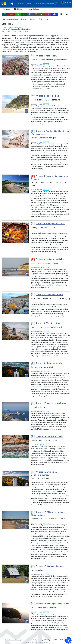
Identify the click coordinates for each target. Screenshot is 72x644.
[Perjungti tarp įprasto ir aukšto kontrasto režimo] (63, 2)
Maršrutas (29, 4)
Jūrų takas (20, 4)
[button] (19, 9)
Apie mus (57, 4)
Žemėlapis (37, 4)
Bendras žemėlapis (11, 19)
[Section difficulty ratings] (33, 56)
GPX (49, 19)
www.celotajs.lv (42, 642)
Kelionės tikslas (47, 4)
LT (66, 3)
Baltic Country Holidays (13, 640)
